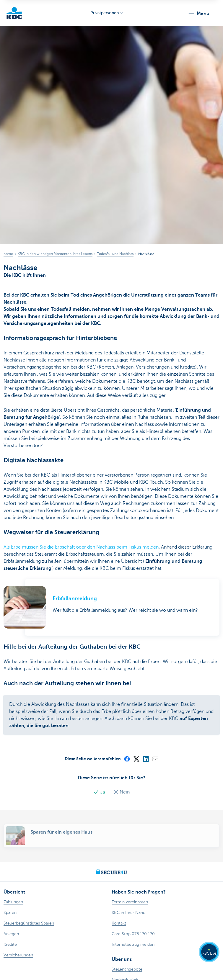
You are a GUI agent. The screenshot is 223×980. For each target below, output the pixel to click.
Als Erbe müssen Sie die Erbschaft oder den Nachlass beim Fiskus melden (81, 547)
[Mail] (155, 759)
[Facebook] (127, 759)
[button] (199, 14)
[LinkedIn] (146, 759)
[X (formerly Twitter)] (136, 759)
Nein (121, 792)
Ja (100, 792)
